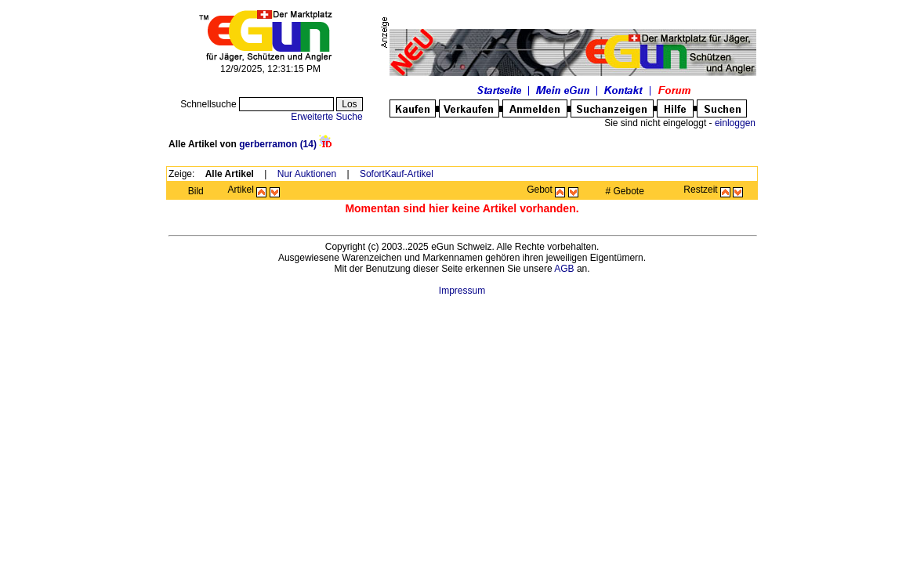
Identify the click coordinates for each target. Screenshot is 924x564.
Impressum (462, 291)
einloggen (735, 123)
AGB (564, 269)
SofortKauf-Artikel (397, 174)
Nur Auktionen (307, 174)
